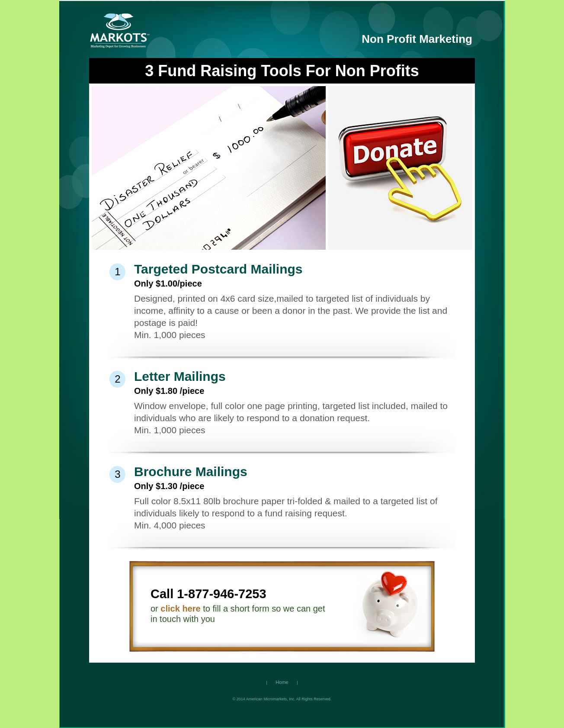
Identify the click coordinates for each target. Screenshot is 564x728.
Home (282, 682)
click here (180, 609)
